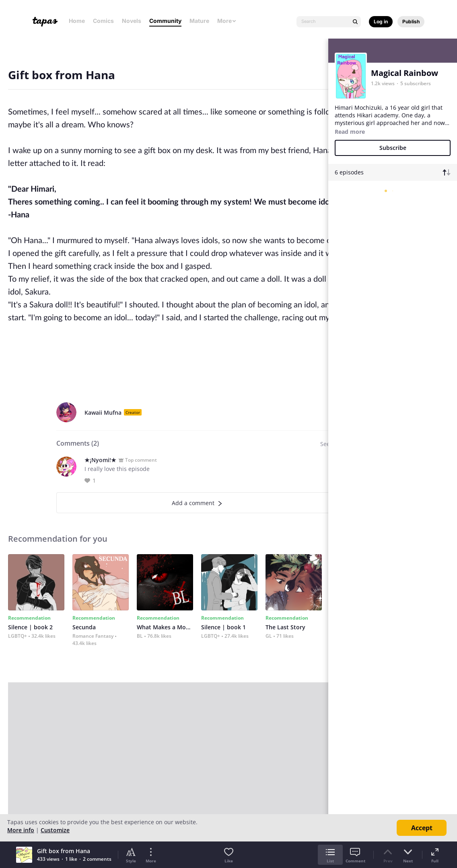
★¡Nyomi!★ (100, 460)
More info (21, 830)
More (227, 21)
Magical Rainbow (405, 73)
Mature (199, 21)
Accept (422, 828)
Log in (381, 21)
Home (77, 21)
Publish (411, 21)
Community (165, 21)
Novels (132, 21)
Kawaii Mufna (103, 413)
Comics (103, 21)
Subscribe (393, 148)
